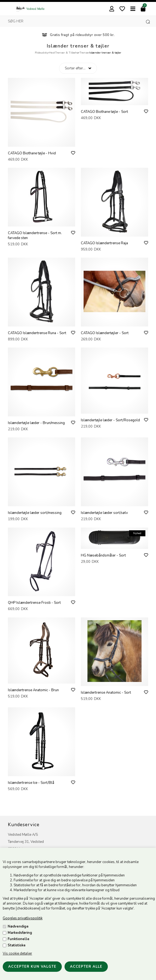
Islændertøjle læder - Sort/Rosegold (110, 420)
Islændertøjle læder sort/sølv (104, 513)
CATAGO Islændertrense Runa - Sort (37, 333)
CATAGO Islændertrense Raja (104, 243)
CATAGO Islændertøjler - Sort (105, 333)
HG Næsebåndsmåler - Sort (103, 555)
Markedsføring (20, 933)
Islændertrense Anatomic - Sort (106, 693)
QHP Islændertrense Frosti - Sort (34, 603)
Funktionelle (19, 939)
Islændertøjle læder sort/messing (35, 513)
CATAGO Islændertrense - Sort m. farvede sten (35, 236)
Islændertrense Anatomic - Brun (33, 690)
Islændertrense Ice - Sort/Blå (31, 783)
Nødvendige (18, 926)
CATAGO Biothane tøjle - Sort (104, 112)
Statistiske (17, 945)
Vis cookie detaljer (17, 953)
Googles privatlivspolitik (23, 918)
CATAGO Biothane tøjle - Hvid (32, 153)
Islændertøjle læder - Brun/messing (36, 423)
